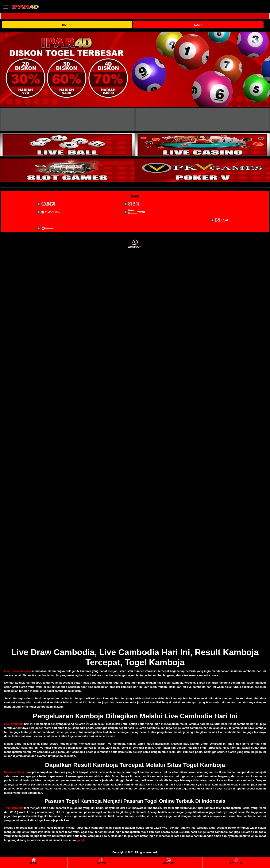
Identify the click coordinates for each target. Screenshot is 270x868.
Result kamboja (14, 772)
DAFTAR (67, 25)
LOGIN (198, 25)
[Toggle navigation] (6, 7)
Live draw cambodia (18, 671)
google (81, 840)
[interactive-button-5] (67, 170)
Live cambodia (14, 724)
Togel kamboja (14, 808)
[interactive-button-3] (67, 145)
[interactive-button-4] (202, 145)
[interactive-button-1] (67, 120)
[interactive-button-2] (202, 120)
